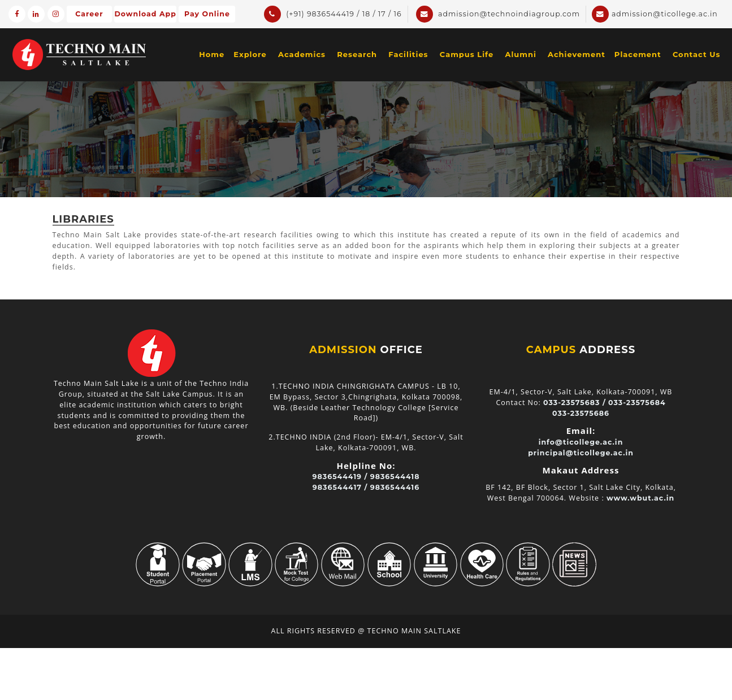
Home (212, 54)
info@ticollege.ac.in (581, 442)
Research (357, 54)
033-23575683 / (575, 403)
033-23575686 (581, 413)
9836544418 (395, 477)
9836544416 (395, 487)
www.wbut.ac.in (640, 498)
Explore (250, 54)
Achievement (577, 54)
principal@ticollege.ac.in (581, 453)
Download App (146, 14)
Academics (302, 54)
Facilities (408, 54)
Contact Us (696, 54)
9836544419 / (340, 477)
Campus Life (467, 54)
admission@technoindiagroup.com (498, 14)
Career (89, 14)
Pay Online (207, 14)
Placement (638, 54)
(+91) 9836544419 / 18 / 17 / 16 (333, 14)
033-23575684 (637, 403)
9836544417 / (340, 487)
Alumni (520, 54)
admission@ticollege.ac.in (655, 14)
